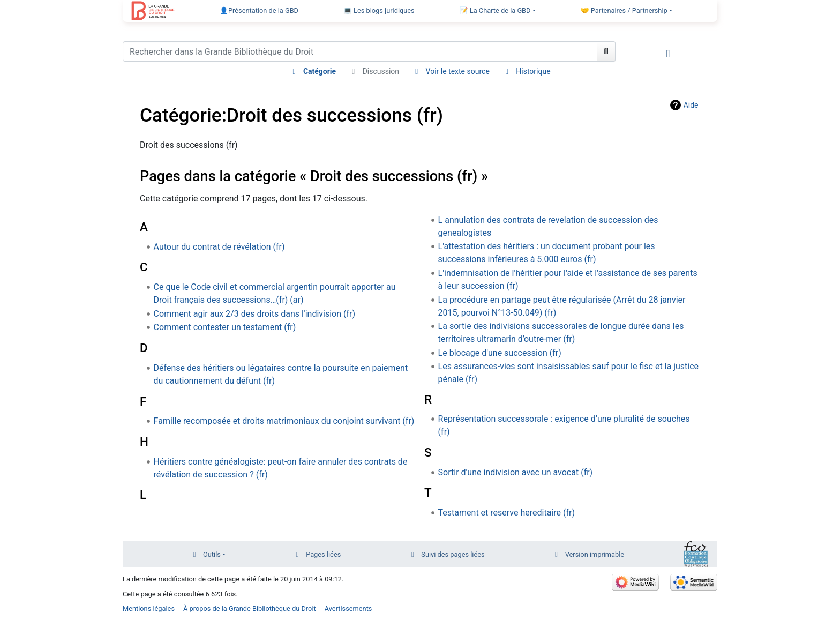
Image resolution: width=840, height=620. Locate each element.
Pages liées (323, 554)
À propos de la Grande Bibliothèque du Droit (250, 608)
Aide (691, 105)
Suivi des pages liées (453, 554)
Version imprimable (595, 554)
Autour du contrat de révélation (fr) (219, 247)
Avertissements (348, 608)
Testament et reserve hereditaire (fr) (507, 513)
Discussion (381, 71)
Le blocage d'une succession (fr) (500, 353)
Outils (212, 554)
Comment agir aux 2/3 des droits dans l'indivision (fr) (254, 314)
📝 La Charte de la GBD (495, 10)
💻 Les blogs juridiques (379, 10)
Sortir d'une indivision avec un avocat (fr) (516, 472)
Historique (533, 71)
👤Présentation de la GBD (259, 10)
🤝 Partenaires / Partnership (624, 10)
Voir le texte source (458, 71)
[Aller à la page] (606, 51)
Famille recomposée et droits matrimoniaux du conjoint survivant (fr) (284, 421)
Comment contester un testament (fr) (225, 327)
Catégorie (320, 71)
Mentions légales (149, 608)
